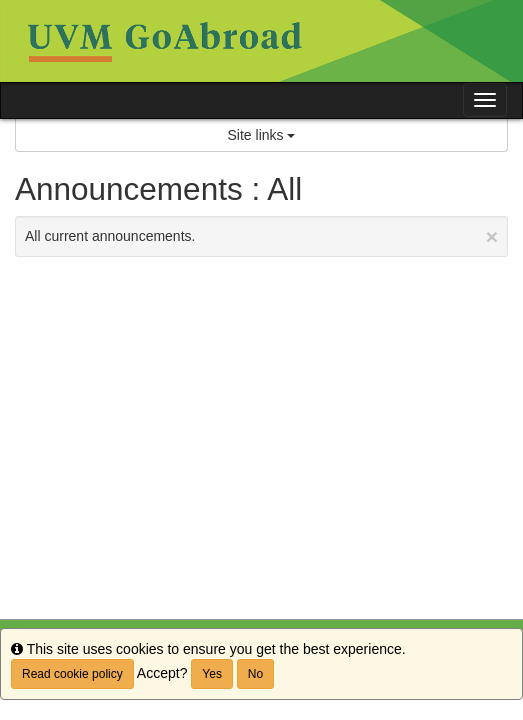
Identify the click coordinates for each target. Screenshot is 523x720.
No (255, 674)
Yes (212, 674)
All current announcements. (261, 236)
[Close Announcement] (492, 236)
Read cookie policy (72, 674)
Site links (262, 135)
